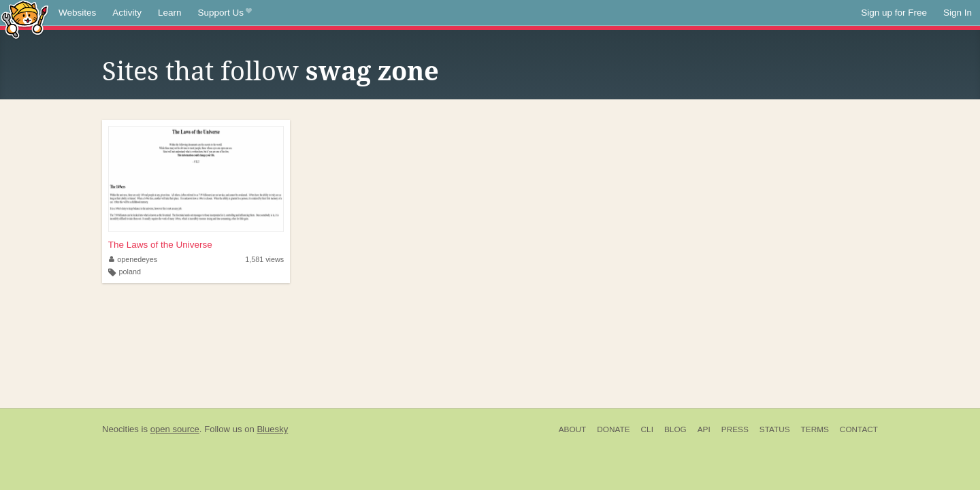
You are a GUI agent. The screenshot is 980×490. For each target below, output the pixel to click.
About (573, 429)
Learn (170, 13)
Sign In (958, 13)
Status (775, 429)
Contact (859, 429)
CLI (647, 429)
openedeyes (133, 259)
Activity (127, 13)
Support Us (225, 13)
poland (130, 272)
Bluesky (272, 429)
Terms (815, 429)
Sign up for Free (894, 13)
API (704, 429)
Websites (77, 13)
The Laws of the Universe (160, 245)
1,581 (264, 259)
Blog (675, 429)
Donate (613, 429)
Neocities (120, 429)
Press (735, 429)
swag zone (372, 71)
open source (175, 429)
